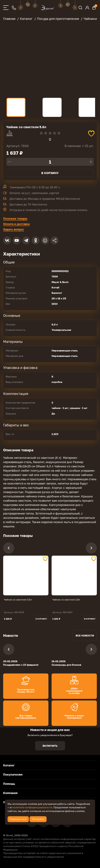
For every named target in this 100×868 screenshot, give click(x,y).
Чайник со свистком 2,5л (66, 600)
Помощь (9, 784)
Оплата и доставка (16, 224)
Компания (10, 793)
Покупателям (13, 774)
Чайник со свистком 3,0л (18, 600)
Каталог (9, 765)
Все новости (85, 636)
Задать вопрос (14, 229)
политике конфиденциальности (32, 807)
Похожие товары (15, 219)
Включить (50, 746)
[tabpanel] (26, 575)
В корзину (50, 173)
